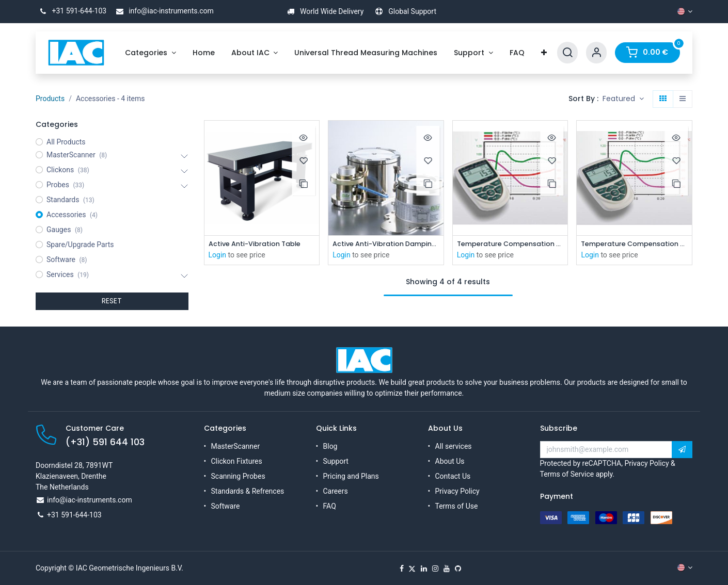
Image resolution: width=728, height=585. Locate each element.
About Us (450, 461)
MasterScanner (236, 446)
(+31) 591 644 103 (105, 442)
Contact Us (453, 476)
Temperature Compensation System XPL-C (634, 244)
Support (336, 461)
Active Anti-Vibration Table (260, 244)
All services (454, 446)
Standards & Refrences (248, 491)
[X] (412, 568)
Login (218, 256)
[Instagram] (435, 568)
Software (226, 506)
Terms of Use (457, 506)
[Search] (567, 53)
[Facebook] (402, 568)
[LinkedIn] (424, 568)
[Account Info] (596, 53)
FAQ (330, 506)
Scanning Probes (238, 476)
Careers (336, 491)
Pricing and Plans (351, 476)
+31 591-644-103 (71, 11)
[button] (623, 99)
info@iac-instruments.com (163, 11)
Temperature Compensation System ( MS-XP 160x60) (510, 244)
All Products (66, 142)
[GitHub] (458, 568)
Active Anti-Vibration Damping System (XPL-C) (386, 244)
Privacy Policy (457, 491)
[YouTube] (447, 568)
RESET (112, 301)
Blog (330, 446)
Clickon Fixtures (237, 461)
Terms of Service (567, 474)
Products (50, 99)
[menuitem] (151, 53)
